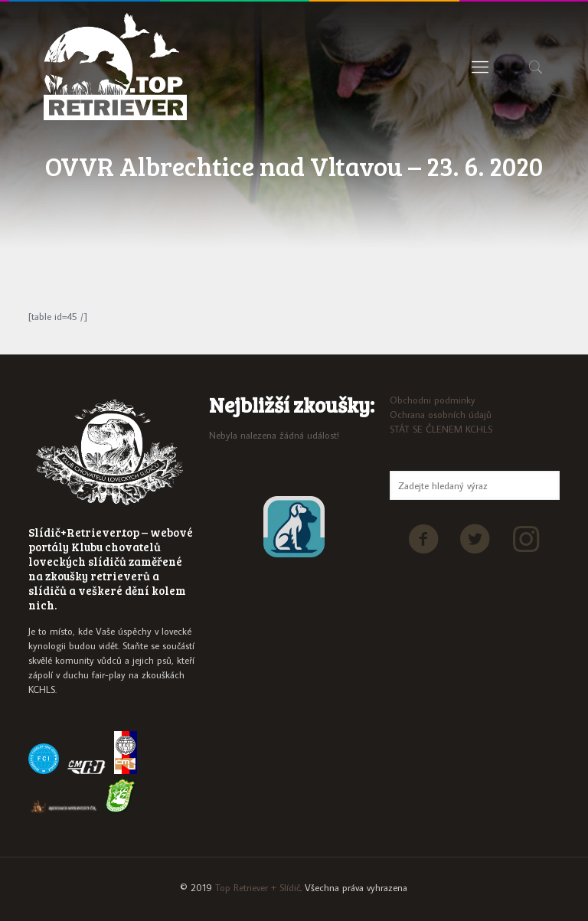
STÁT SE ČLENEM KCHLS (441, 429)
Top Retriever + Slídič (258, 887)
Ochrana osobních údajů (441, 414)
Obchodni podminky (433, 400)
